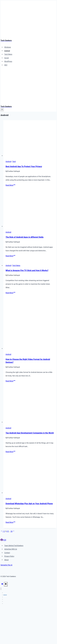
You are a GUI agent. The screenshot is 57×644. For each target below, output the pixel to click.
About (6, 560)
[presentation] (30, 139)
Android (7, 51)
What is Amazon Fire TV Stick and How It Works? (27, 270)
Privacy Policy (9, 556)
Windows (8, 47)
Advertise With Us (11, 549)
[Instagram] (5, 540)
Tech (14, 162)
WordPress (8, 61)
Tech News (8, 54)
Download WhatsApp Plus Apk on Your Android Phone (29, 504)
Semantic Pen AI (6, 565)
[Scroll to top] (2, 584)
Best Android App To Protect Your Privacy (24, 166)
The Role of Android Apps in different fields (25, 237)
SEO (6, 65)
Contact (7, 553)
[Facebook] (2, 540)
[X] (4, 540)
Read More (10, 185)
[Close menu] (1, 589)
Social (7, 58)
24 (12, 531)
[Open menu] (2, 110)
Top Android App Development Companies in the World (30, 433)
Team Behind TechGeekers (14, 546)
